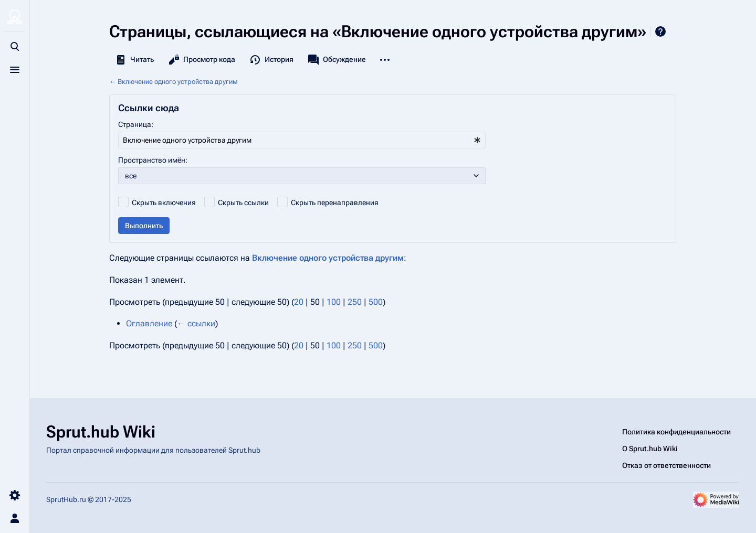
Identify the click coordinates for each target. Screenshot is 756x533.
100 (334, 302)
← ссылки (196, 323)
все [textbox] (131, 176)
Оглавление (149, 323)
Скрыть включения (164, 202)
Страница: (136, 124)
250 (355, 302)
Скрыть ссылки (243, 202)
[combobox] (302, 140)
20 (299, 302)
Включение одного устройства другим (178, 82)
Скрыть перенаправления (335, 202)
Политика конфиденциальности (676, 432)
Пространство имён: (153, 160)
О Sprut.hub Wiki (650, 449)
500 (376, 302)
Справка (660, 31)
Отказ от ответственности (666, 465)
